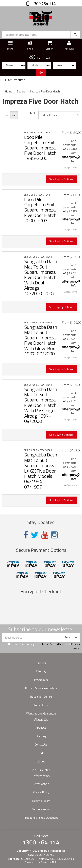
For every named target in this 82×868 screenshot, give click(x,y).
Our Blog (41, 736)
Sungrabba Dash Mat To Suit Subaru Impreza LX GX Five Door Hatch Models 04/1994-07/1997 (41, 471)
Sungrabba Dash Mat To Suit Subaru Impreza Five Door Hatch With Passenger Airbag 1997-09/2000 (41, 405)
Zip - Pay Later (41, 770)
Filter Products (15, 80)
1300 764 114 (43, 4)
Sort (32, 113)
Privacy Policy (76, 646)
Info (74, 161)
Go (41, 72)
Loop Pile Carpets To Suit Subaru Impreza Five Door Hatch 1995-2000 (40, 148)
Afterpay (41, 671)
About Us (41, 727)
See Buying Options (61, 179)
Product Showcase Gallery (41, 688)
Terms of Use (41, 784)
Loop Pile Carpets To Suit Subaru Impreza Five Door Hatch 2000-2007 (40, 210)
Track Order (41, 705)
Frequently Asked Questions (41, 818)
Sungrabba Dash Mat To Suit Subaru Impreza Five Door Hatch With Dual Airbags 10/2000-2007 (41, 277)
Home (9, 91)
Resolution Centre (41, 696)
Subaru (21, 91)
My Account (41, 680)
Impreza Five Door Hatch (45, 91)
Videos (41, 761)
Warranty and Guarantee (41, 713)
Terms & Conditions (54, 644)
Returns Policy (41, 801)
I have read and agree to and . (44, 646)
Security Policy (41, 809)
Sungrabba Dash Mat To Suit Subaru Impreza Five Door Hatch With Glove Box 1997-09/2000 (41, 340)
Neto (55, 862)
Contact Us (41, 744)
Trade (41, 753)
